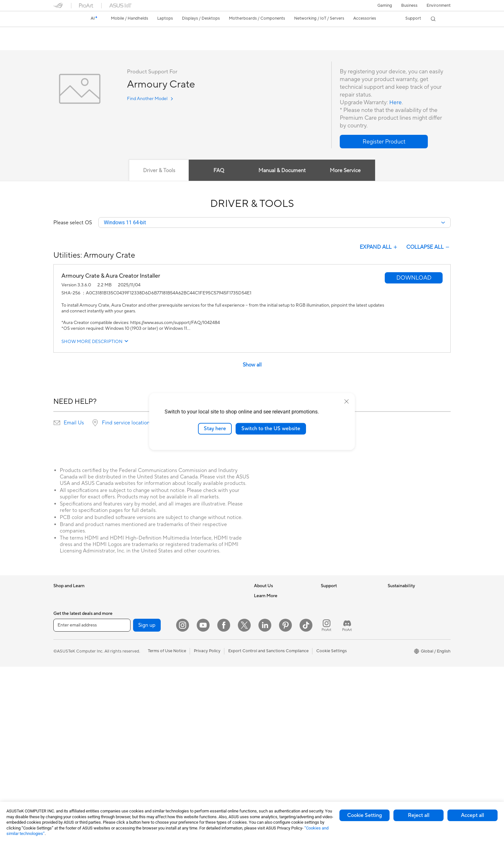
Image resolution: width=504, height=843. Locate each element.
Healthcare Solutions (73, 616)
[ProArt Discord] (347, 801)
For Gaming (64, 684)
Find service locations (127, 423)
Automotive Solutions (274, 722)
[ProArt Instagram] (327, 801)
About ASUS (266, 596)
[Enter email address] (92, 801)
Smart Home (198, 644)
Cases (126, 654)
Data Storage (133, 693)
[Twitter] (244, 801)
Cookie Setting (364, 815)
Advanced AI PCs (270, 693)
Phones (60, 606)
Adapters (129, 766)
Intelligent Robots (203, 606)
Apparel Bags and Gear (208, 703)
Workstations (133, 596)
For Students (66, 674)
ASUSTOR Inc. (268, 644)
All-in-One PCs (67, 732)
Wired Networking (137, 776)
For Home (63, 645)
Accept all (473, 815)
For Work (62, 655)
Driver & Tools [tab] (158, 171)
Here (396, 103)
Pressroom (264, 635)
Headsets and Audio (205, 683)
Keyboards (197, 664)
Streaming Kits (200, 693)
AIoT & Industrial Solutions (211, 616)
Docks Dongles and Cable (211, 732)
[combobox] (274, 223)
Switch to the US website (271, 429)
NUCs (59, 761)
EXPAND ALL (379, 248)
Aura (258, 761)
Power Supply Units (139, 674)
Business (409, 5)
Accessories (65, 625)
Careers (261, 606)
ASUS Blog (265, 741)
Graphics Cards (135, 645)
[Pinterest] (285, 801)
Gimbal (193, 761)
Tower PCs (63, 742)
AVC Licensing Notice (274, 732)
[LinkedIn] (265, 801)
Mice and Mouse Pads (207, 674)
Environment (439, 5)
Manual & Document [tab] (282, 171)
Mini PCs (62, 771)
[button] (385, 5)
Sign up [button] (147, 801)
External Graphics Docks (144, 703)
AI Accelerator (134, 712)
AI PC (259, 683)
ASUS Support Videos (342, 654)
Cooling (127, 664)
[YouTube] (203, 801)
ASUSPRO (264, 712)
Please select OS (73, 223)
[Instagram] (183, 801)
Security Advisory (338, 644)
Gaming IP (196, 770)
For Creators (66, 664)
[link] (64, 19)
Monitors (62, 713)
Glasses (127, 616)
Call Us (328, 635)
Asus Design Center (273, 703)
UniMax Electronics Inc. (276, 664)
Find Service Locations (342, 606)
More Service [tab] (346, 171)
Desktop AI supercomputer (212, 625)
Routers (127, 742)
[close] (346, 402)
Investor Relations (271, 625)
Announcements (269, 616)
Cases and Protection (207, 712)
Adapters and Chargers (208, 722)
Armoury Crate (75, 34)
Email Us (74, 423)
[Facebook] (224, 801)
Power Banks (198, 741)
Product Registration (341, 616)
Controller (196, 751)
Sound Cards (132, 722)
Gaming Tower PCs (71, 752)
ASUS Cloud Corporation (278, 654)
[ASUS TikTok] (306, 801)
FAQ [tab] (219, 171)
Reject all (419, 815)
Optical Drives (134, 683)
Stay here (215, 429)
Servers (193, 635)
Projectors (63, 723)
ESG (392, 596)
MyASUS (329, 664)
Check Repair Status (340, 596)
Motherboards (134, 635)
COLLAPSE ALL (428, 248)
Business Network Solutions (212, 596)
